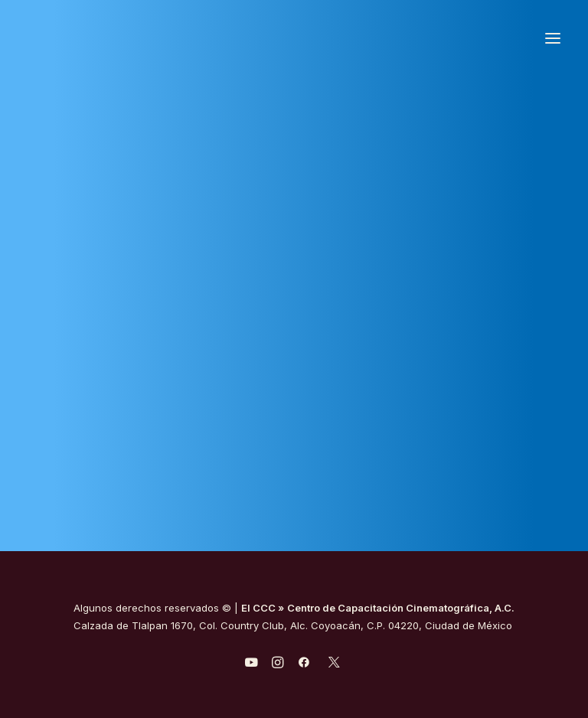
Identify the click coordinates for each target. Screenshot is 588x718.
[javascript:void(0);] (278, 664)
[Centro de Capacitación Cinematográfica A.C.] (144, 38)
